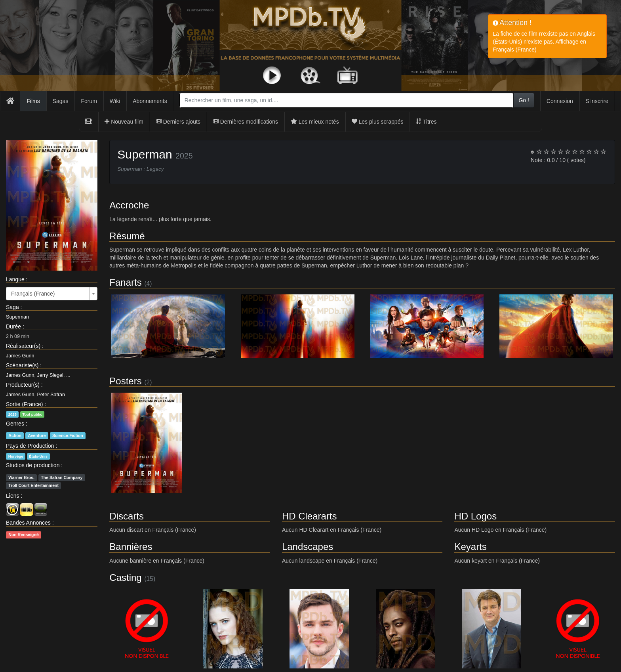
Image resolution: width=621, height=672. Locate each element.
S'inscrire (597, 101)
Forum (89, 101)
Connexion (560, 101)
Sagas (61, 101)
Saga (12, 307)
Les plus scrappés (378, 122)
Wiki (115, 101)
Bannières (131, 547)
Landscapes (308, 547)
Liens (12, 496)
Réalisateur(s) (23, 346)
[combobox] (347, 100)
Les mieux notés (315, 122)
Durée (13, 326)
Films (33, 101)
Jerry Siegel (50, 375)
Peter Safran (51, 395)
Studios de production (33, 465)
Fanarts (125, 282)
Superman (17, 317)
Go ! (524, 100)
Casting (125, 577)
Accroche (129, 205)
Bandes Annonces (28, 523)
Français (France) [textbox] (33, 294)
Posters (125, 381)
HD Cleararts (310, 516)
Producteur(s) (23, 385)
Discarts (127, 516)
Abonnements (150, 101)
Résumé (127, 236)
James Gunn (20, 356)
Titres (426, 122)
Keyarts (470, 547)
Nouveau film (124, 122)
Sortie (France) (24, 404)
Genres (15, 424)
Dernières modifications (246, 122)
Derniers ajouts (178, 122)
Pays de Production (30, 446)
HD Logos (475, 516)
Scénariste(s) (22, 365)
